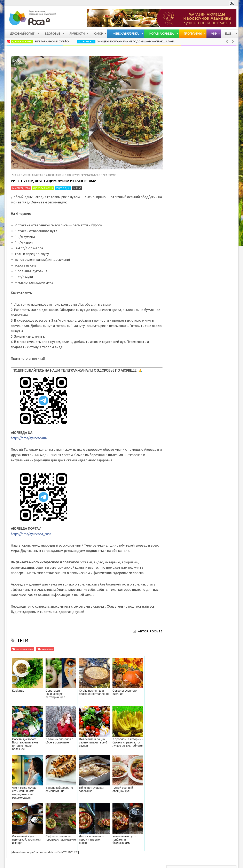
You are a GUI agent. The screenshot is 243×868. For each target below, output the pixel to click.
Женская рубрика (33, 175)
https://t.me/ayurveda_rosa (31, 534)
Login (232, 4)
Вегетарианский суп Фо (52, 41)
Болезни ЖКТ (86, 42)
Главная (15, 175)
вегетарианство (25, 649)
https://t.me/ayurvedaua (29, 438)
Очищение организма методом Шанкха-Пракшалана (136, 41)
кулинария (47, 649)
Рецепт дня (63, 188)
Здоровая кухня (22, 42)
